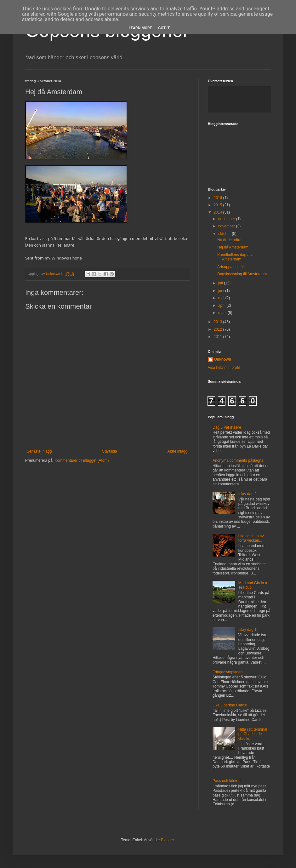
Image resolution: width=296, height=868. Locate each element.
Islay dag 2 (248, 494)
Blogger (167, 840)
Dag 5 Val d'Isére (227, 427)
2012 (219, 329)
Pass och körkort (227, 781)
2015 (219, 205)
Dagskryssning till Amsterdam (242, 274)
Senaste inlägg (39, 451)
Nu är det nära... (231, 240)
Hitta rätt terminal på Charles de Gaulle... (253, 734)
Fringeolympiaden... (229, 672)
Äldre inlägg (177, 451)
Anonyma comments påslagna (238, 460)
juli (221, 283)
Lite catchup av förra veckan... (251, 538)
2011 (219, 337)
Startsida (109, 451)
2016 (219, 198)
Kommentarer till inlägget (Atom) (82, 460)
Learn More (140, 28)
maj (222, 298)
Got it (164, 28)
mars (223, 313)
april (222, 306)
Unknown (54, 274)
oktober (225, 234)
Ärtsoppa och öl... (232, 267)
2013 (219, 322)
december (227, 219)
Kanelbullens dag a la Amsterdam (235, 257)
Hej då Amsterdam (233, 247)
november (227, 226)
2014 (219, 212)
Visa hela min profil (224, 368)
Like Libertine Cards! (230, 705)
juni (222, 291)
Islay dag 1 (248, 630)
